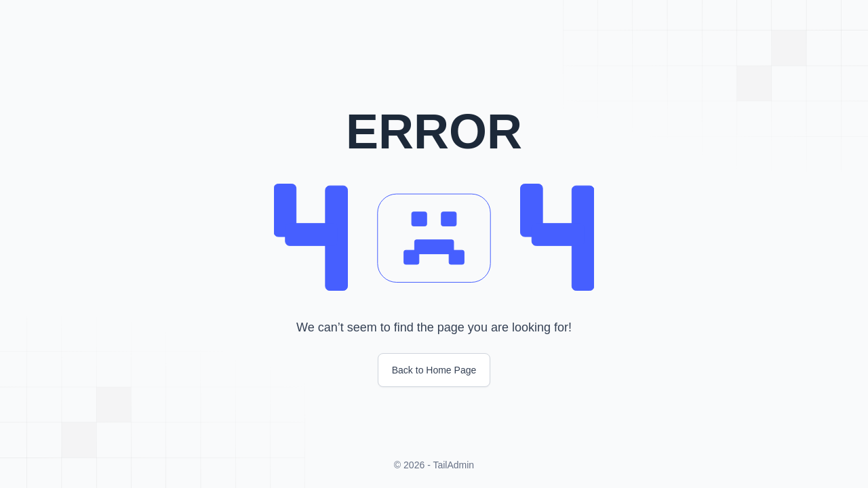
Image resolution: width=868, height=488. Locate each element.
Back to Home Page (434, 370)
